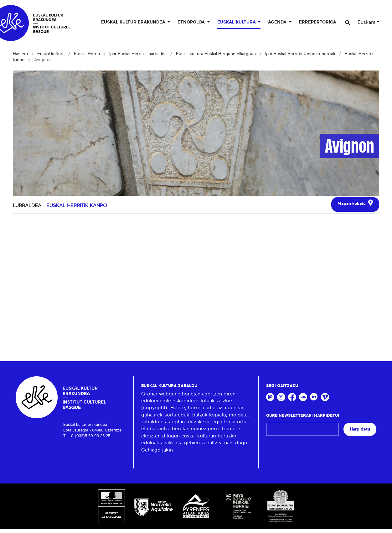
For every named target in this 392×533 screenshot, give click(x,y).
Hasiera (20, 54)
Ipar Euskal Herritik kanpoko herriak (300, 54)
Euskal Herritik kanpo (77, 206)
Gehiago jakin (157, 450)
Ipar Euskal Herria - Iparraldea (138, 54)
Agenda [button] (278, 22)
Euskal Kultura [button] (237, 22)
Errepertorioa (318, 22)
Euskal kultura (51, 54)
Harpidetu (360, 429)
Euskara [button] (366, 22)
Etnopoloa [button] (192, 22)
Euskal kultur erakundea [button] (134, 22)
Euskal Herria (87, 54)
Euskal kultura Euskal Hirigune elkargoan (216, 54)
